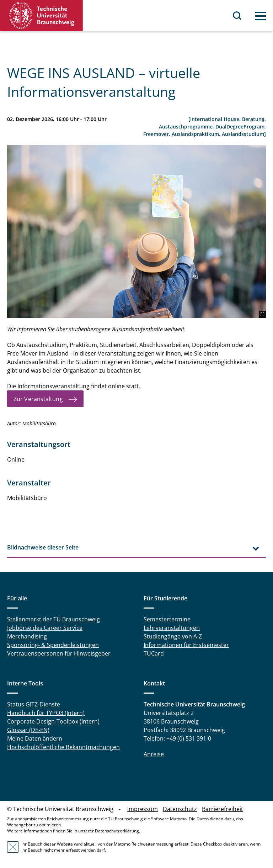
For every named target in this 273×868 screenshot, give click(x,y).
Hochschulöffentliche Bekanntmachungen (63, 747)
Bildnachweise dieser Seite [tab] (43, 547)
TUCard (154, 653)
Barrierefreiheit (223, 809)
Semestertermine (167, 619)
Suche (237, 16)
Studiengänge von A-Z (173, 636)
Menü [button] (261, 16)
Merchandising (27, 636)
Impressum (143, 809)
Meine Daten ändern (35, 738)
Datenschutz (180, 809)
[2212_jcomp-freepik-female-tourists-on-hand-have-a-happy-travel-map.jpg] (136, 231)
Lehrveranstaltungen (172, 628)
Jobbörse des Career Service (45, 628)
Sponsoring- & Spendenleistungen (53, 645)
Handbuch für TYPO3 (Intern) (46, 713)
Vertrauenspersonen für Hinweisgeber (59, 653)
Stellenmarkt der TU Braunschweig (53, 619)
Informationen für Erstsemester (186, 645)
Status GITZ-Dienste (34, 704)
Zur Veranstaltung (38, 399)
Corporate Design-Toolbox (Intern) (53, 721)
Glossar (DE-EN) (28, 730)
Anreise (154, 754)
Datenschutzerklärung (117, 831)
